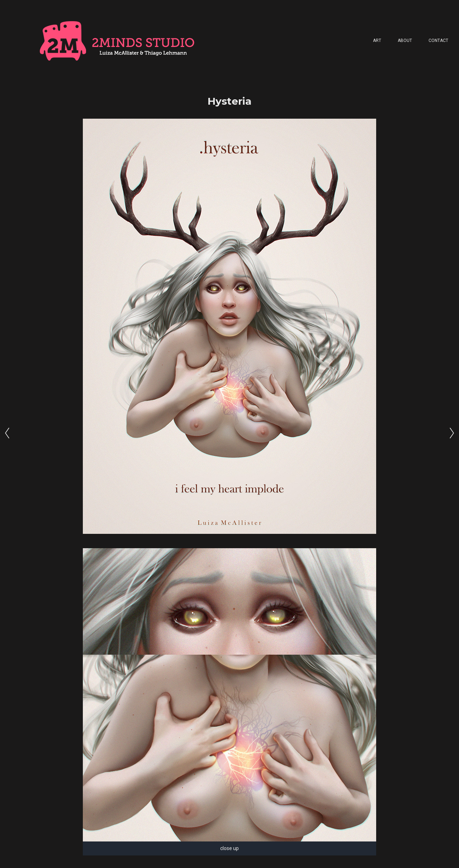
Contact (438, 41)
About (405, 41)
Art (377, 41)
